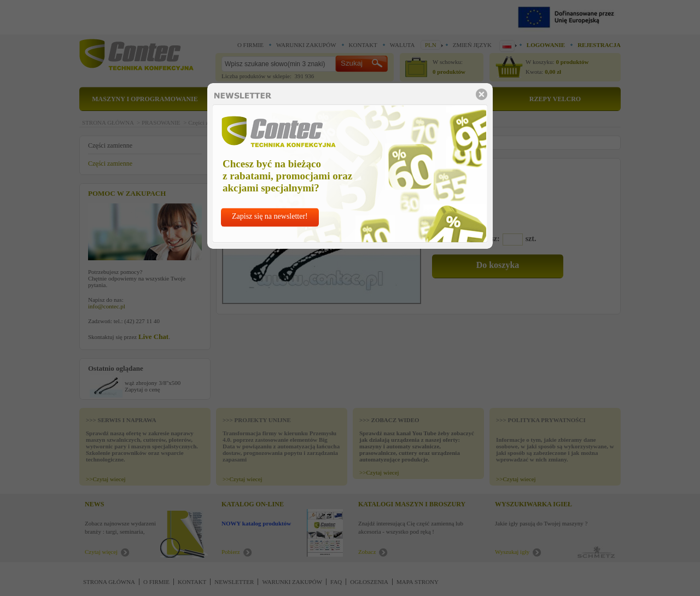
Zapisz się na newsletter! (270, 216)
